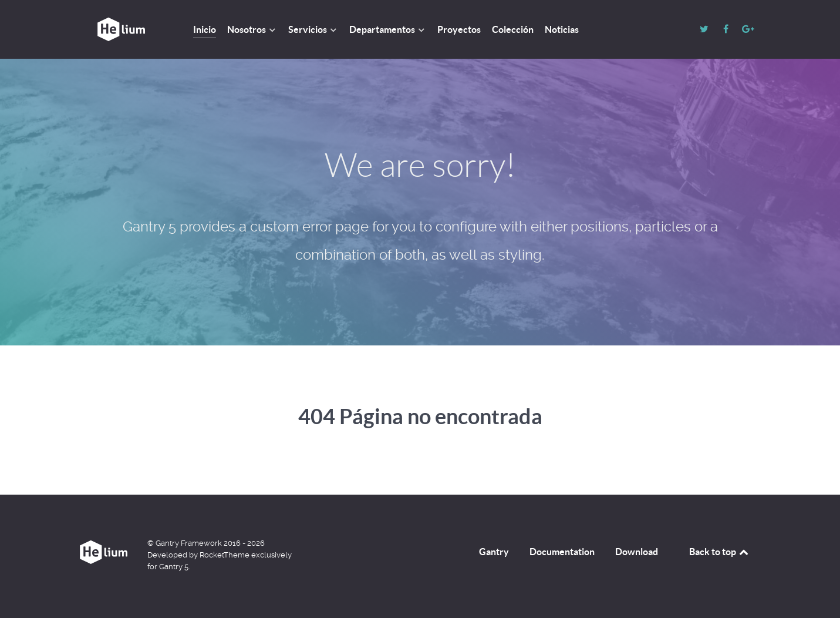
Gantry (494, 552)
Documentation (562, 552)
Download (637, 552)
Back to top (720, 552)
